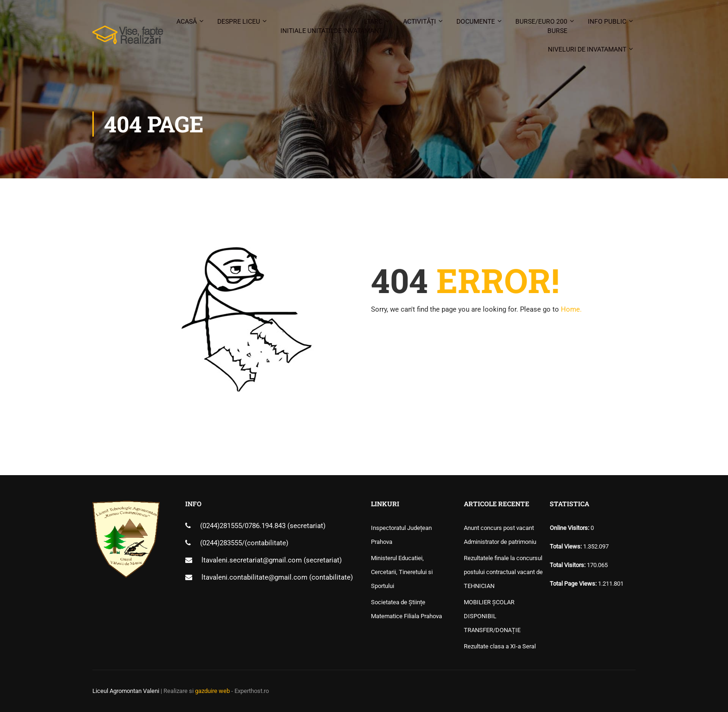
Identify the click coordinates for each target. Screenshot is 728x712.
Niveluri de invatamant (587, 49)
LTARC (331, 26)
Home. (571, 309)
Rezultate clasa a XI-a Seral (500, 646)
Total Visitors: (568, 565)
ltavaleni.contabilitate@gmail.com (254, 577)
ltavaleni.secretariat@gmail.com (252, 560)
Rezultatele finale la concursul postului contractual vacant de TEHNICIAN (503, 572)
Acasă (187, 21)
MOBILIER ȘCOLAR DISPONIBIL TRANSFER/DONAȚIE (492, 616)
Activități (419, 21)
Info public (607, 21)
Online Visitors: (570, 528)
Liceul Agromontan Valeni (126, 691)
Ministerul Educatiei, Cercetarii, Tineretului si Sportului (402, 572)
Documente (476, 21)
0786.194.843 (266, 526)
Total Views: (566, 546)
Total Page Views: (574, 584)
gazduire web (212, 691)
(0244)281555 (221, 526)
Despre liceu (239, 21)
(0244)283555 (221, 543)
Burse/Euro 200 (541, 26)
